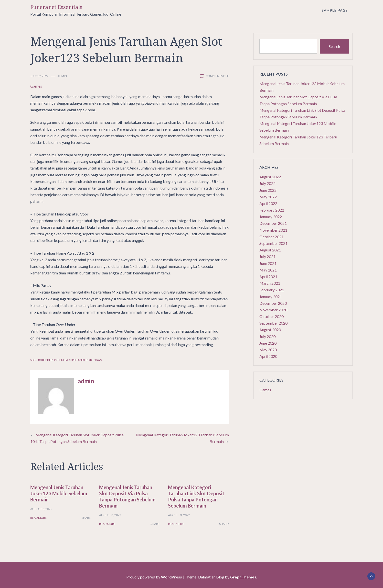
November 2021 (273, 230)
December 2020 (273, 303)
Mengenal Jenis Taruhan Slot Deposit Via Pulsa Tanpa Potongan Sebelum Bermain (127, 496)
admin (62, 76)
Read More (38, 518)
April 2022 (268, 203)
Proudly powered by (154, 577)
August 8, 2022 (41, 509)
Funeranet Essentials (56, 7)
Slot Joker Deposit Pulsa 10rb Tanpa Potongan (66, 360)
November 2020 (273, 310)
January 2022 (271, 217)
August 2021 (270, 250)
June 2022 (268, 190)
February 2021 (272, 290)
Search (334, 46)
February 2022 (272, 210)
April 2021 (268, 277)
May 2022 (268, 197)
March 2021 (270, 283)
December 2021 (273, 223)
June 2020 (268, 343)
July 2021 (267, 256)
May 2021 (268, 270)
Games (36, 86)
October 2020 (271, 316)
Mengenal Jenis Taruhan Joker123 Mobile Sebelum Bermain (59, 493)
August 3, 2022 (179, 515)
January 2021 (271, 297)
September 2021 (273, 243)
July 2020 (267, 336)
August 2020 (270, 330)
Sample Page (335, 10)
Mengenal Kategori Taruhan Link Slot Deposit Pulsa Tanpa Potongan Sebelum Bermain (196, 496)
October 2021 (271, 237)
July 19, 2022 (39, 76)
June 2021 (268, 263)
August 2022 (270, 177)
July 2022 (267, 183)
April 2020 (268, 356)
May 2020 (268, 350)
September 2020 (273, 323)
